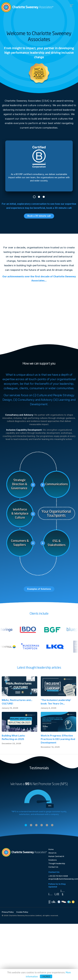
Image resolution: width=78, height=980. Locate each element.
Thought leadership (57, 863)
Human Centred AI (56, 856)
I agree (46, 976)
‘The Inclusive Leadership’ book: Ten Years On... (56, 702)
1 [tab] (34, 197)
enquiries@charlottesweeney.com (63, 879)
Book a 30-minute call (39, 216)
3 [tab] (44, 197)
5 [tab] (47, 825)
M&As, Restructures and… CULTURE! (17, 702)
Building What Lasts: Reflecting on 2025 (13, 737)
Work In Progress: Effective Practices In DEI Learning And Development (58, 739)
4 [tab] (42, 825)
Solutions (53, 860)
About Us (52, 853)
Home (51, 849)
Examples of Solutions (39, 589)
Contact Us (53, 867)
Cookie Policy (22, 912)
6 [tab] (52, 825)
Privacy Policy (8, 912)
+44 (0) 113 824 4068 (58, 876)
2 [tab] (39, 197)
